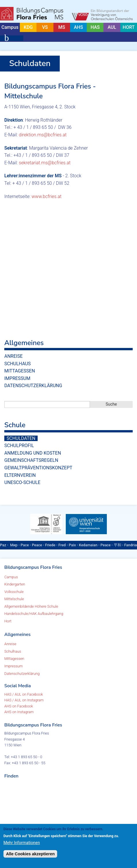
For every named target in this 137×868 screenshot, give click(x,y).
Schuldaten (21, 438)
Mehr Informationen (22, 843)
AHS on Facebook (19, 706)
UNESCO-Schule (22, 482)
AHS (78, 27)
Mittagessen (20, 371)
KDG (28, 27)
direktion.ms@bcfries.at (43, 135)
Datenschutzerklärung (33, 386)
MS (62, 27)
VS (45, 27)
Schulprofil (19, 446)
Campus (10, 27)
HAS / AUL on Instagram (24, 700)
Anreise (13, 356)
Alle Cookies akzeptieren (30, 854)
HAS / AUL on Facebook (24, 694)
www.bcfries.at (47, 196)
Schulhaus (18, 364)
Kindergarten (15, 584)
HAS (95, 27)
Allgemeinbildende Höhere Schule (31, 606)
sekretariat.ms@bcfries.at (45, 163)
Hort (8, 621)
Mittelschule (14, 599)
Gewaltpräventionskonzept (38, 468)
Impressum (17, 378)
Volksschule (14, 592)
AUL (112, 27)
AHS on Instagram (19, 712)
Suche (111, 404)
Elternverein (20, 475)
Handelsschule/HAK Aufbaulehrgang (34, 614)
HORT (129, 27)
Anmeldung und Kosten (33, 453)
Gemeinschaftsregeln (31, 460)
